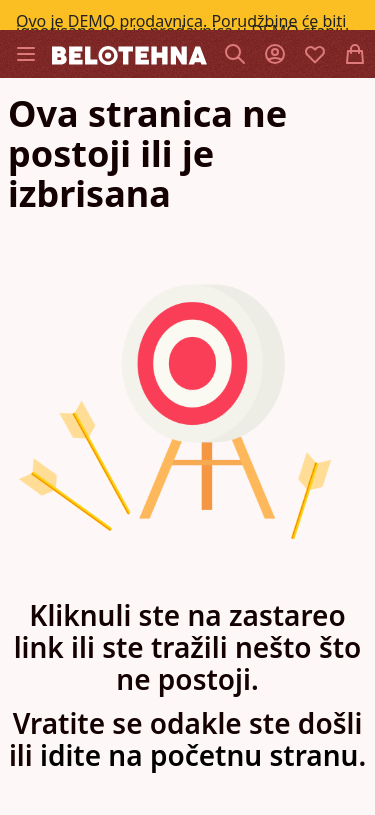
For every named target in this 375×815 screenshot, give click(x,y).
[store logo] (129, 54)
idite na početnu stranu (199, 755)
